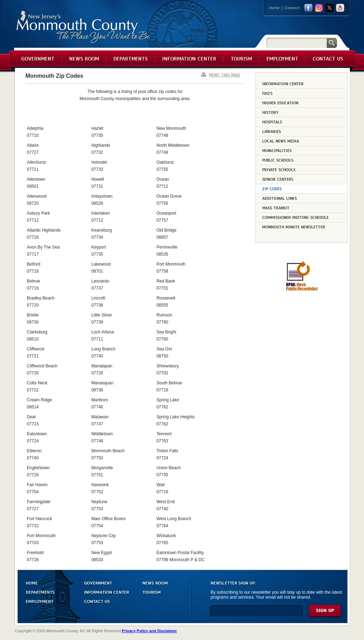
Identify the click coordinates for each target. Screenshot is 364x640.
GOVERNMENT (98, 583)
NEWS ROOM (155, 583)
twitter (330, 8)
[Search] (297, 43)
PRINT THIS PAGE (225, 75)
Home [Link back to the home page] (274, 8)
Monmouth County (84, 27)
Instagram (319, 8)
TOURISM (152, 592)
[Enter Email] (257, 614)
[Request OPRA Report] (302, 290)
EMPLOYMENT (40, 601)
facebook (308, 8)
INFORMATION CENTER (107, 592)
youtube (340, 8)
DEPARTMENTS (40, 592)
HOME (32, 583)
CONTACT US (97, 601)
